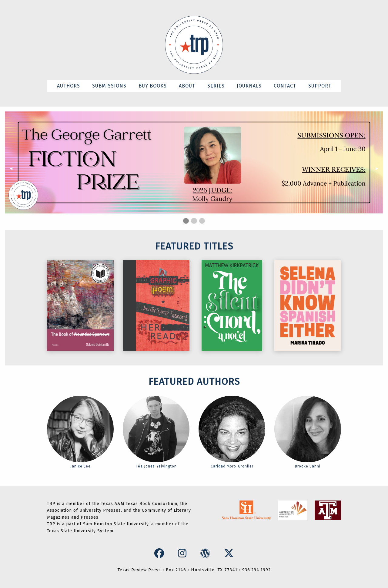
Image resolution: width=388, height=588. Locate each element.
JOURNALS (249, 86)
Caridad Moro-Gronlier (232, 432)
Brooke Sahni (308, 432)
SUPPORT (320, 86)
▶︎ (379, 168)
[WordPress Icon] (207, 553)
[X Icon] (229, 553)
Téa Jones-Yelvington (156, 432)
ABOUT (187, 86)
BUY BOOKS (153, 86)
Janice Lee (80, 432)
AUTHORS (69, 86)
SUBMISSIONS (109, 86)
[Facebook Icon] (161, 553)
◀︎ (13, 168)
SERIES (216, 86)
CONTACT (285, 86)
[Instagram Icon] (184, 553)
